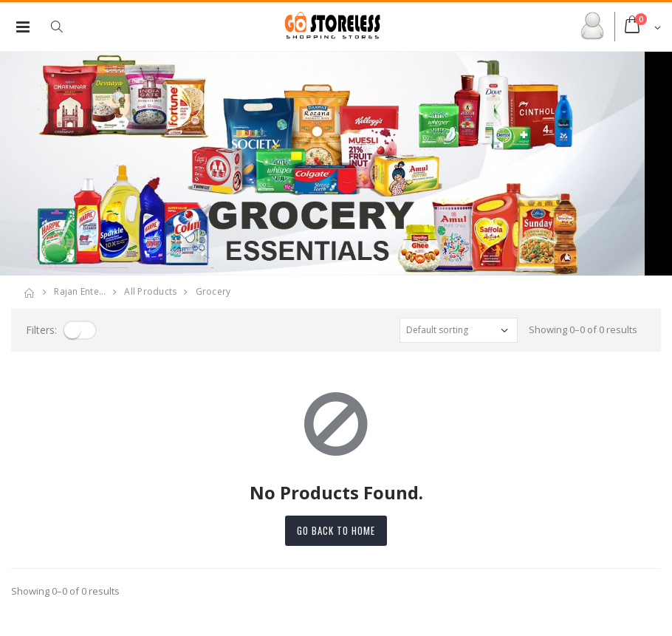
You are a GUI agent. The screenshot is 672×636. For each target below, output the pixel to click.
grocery (213, 291)
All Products (150, 291)
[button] (64, 27)
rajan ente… (80, 291)
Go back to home (336, 530)
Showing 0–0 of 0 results (583, 329)
